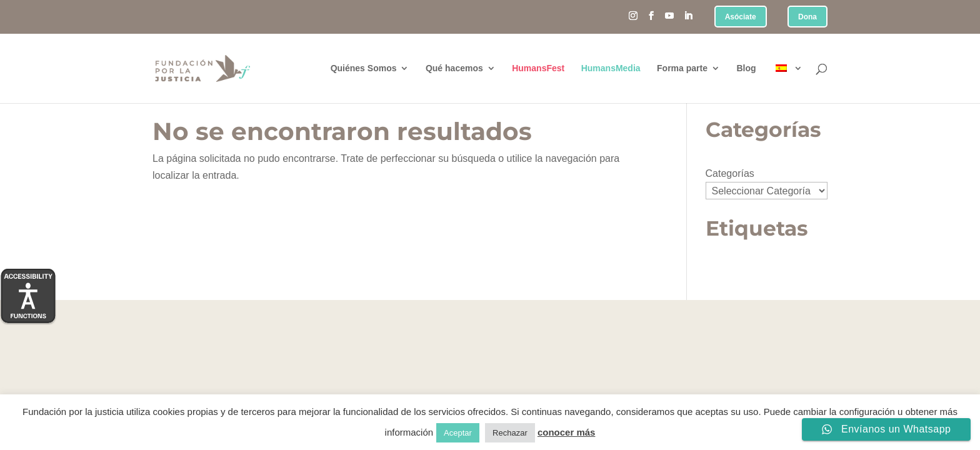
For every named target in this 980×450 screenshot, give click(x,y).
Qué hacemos (454, 68)
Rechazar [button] (510, 433)
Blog (746, 68)
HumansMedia (611, 68)
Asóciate (741, 17)
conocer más (567, 432)
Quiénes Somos (364, 68)
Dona (807, 17)
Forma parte (682, 68)
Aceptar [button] (458, 433)
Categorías (730, 173)
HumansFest (538, 68)
